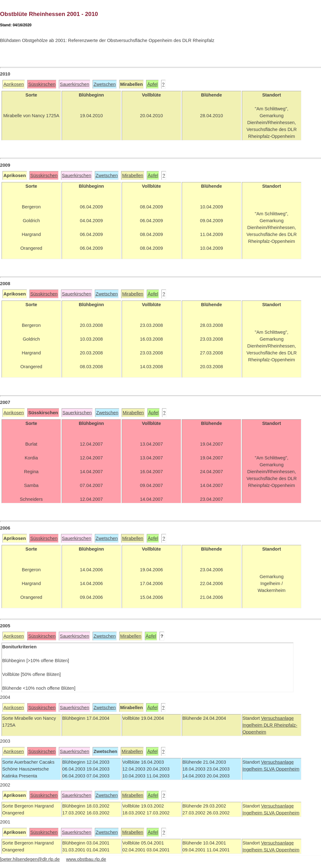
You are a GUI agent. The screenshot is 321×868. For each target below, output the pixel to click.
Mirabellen (133, 175)
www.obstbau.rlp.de (86, 859)
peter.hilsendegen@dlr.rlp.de (31, 859)
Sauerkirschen (74, 84)
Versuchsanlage (277, 718)
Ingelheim (253, 725)
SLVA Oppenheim (282, 769)
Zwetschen (105, 84)
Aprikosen (14, 84)
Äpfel (152, 84)
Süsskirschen (42, 84)
